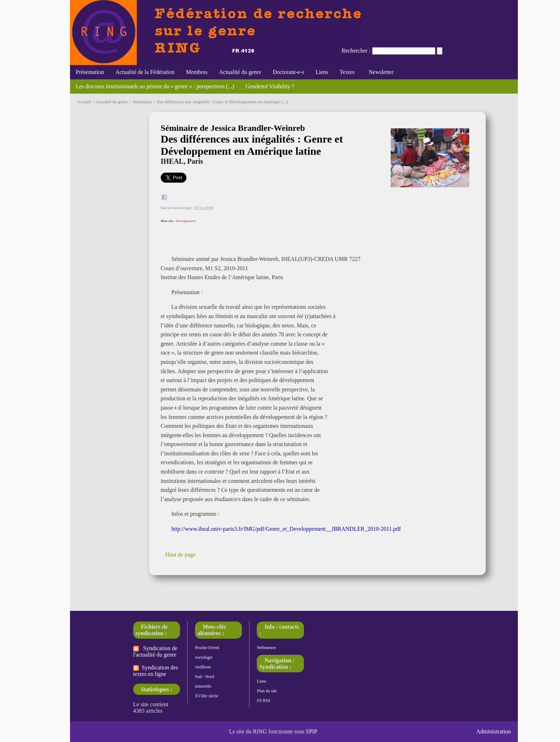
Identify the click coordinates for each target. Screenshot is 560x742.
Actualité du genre (240, 72)
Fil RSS (264, 701)
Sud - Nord (204, 677)
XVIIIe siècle (207, 696)
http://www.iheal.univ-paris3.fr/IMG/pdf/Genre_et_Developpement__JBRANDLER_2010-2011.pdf (286, 529)
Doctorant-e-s (288, 72)
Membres (197, 72)
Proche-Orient (207, 648)
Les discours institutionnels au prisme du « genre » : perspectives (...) (155, 86)
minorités (203, 686)
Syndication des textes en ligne (156, 671)
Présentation (90, 72)
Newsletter (379, 72)
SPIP (311, 731)
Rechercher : (356, 51)
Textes (347, 72)
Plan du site (267, 691)
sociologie (204, 657)
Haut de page (180, 555)
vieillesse (203, 667)
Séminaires (142, 102)
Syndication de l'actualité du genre (155, 651)
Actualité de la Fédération (145, 72)
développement (186, 221)
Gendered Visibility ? (270, 86)
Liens (322, 72)
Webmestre (266, 648)
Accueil (84, 102)
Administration (494, 731)
